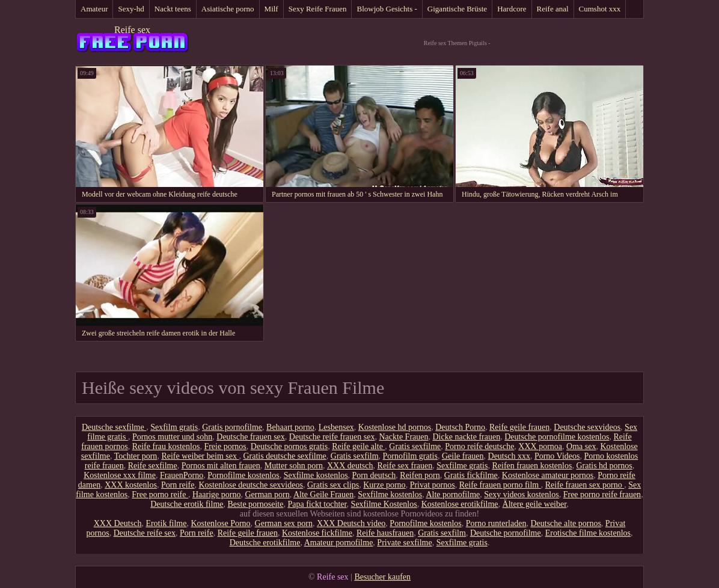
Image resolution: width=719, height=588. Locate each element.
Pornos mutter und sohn (172, 437)
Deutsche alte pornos (565, 523)
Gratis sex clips (333, 485)
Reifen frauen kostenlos (532, 466)
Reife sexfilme (153, 466)
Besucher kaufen (382, 577)
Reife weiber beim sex (200, 456)
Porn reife (178, 485)
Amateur (94, 9)
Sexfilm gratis (174, 427)
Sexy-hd (131, 9)
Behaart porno (290, 427)
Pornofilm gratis (410, 456)
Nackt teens (173, 9)
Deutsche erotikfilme (265, 543)
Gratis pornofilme (232, 427)
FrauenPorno (182, 475)
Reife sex (132, 30)
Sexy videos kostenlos (521, 495)
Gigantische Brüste (457, 9)
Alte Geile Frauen (323, 495)
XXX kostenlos (131, 485)
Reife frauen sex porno (585, 485)
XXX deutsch (350, 466)
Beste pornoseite (256, 504)
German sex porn (284, 523)
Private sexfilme (404, 543)
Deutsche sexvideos (587, 427)
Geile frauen (463, 456)
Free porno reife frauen (602, 495)
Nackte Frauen (403, 437)
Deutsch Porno (460, 427)
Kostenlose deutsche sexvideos (251, 485)
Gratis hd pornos (604, 466)
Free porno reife (160, 495)
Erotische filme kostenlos (588, 533)
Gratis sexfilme (415, 446)
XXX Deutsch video (351, 523)
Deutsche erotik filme (187, 504)
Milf (271, 9)
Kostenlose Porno (220, 523)
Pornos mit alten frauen (221, 466)
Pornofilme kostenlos (243, 475)
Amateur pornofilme (339, 543)
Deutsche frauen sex (251, 437)
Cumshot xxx (600, 9)
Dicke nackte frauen (467, 437)
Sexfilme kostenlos (316, 475)
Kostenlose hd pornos (395, 427)
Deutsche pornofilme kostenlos (557, 437)
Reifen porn (420, 475)
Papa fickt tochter (317, 504)
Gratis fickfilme (471, 475)
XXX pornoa (540, 446)
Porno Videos (557, 456)
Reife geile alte (358, 446)
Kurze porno (384, 485)
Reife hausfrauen (385, 533)
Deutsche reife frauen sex (332, 437)
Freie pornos (225, 446)
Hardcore (512, 9)
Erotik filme (166, 523)
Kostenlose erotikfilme (460, 504)
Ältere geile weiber (535, 504)
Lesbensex (336, 427)
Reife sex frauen (405, 466)
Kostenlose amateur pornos (548, 475)
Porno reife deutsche (479, 446)
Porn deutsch (374, 475)
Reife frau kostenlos (166, 446)
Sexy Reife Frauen (318, 9)
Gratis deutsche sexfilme (284, 456)
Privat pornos (433, 485)
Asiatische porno (228, 9)
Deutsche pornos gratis (289, 446)
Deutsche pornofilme (506, 533)
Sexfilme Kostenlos (384, 504)
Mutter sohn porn (294, 466)
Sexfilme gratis (462, 466)
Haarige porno (216, 495)
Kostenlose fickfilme (317, 533)
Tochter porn (136, 456)
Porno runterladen (496, 523)
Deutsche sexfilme (114, 427)
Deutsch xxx (509, 456)
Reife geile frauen (519, 427)
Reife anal (553, 9)
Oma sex (581, 446)
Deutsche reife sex (145, 533)
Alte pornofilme (453, 495)
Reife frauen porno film (500, 485)
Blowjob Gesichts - (387, 9)
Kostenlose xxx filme (120, 475)
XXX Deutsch (118, 523)
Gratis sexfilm (355, 456)
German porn (267, 495)
